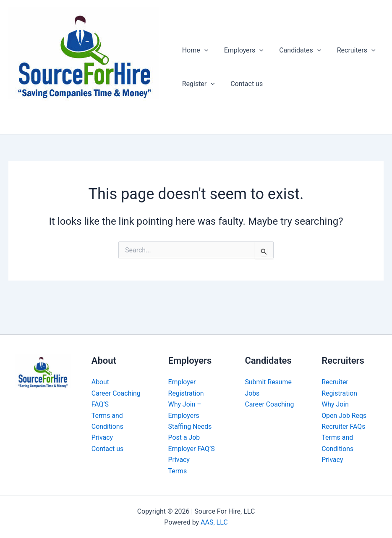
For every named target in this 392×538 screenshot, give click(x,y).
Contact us (243, 84)
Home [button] (194, 50)
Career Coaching (116, 393)
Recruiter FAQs (344, 426)
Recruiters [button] (348, 50)
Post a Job (184, 437)
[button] (203, 50)
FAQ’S (100, 404)
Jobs (252, 393)
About (101, 382)
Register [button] (197, 84)
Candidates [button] (295, 50)
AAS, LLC (214, 522)
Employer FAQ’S (192, 449)
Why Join (335, 404)
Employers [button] (240, 50)
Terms (178, 471)
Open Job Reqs (344, 416)
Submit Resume (268, 382)
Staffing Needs (190, 426)
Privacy (102, 437)
